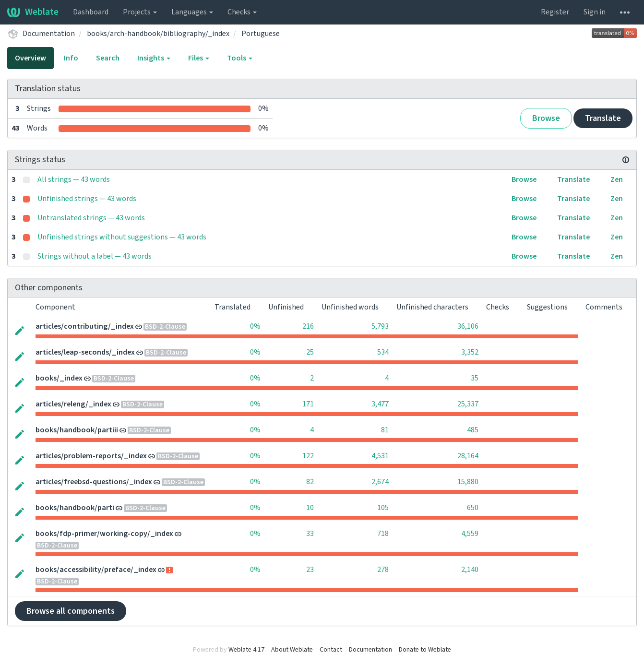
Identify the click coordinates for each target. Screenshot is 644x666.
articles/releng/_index (73, 404)
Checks (242, 12)
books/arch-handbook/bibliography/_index (158, 34)
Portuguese (261, 34)
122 (308, 456)
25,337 (468, 404)
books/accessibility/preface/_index (96, 570)
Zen (617, 179)
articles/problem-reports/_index (91, 456)
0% (255, 326)
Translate (603, 118)
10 (310, 508)
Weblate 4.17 (246, 650)
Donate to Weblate (425, 650)
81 (385, 430)
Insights (154, 58)
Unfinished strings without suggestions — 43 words (122, 237)
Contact (331, 650)
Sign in (595, 12)
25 (310, 352)
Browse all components (71, 611)
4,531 (380, 456)
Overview (30, 58)
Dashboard (91, 12)
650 (473, 508)
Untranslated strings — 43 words (91, 218)
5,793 (380, 326)
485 (473, 430)
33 (310, 534)
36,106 (468, 326)
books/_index (59, 378)
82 (310, 482)
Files (199, 58)
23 (310, 570)
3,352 (470, 352)
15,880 (468, 482)
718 (383, 534)
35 (475, 378)
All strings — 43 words (74, 179)
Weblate (33, 12)
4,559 (470, 534)
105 (383, 508)
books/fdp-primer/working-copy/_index (104, 534)
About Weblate (292, 650)
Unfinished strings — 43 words (87, 199)
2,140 (470, 570)
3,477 (380, 404)
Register (555, 12)
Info (71, 58)
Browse (546, 118)
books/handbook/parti (75, 508)
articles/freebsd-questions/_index (94, 482)
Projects (140, 12)
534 (383, 352)
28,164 (468, 456)
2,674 (380, 482)
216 (308, 326)
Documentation (49, 34)
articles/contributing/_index (85, 326)
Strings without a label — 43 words (95, 256)
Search (108, 58)
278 (383, 570)
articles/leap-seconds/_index (85, 352)
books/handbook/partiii (77, 430)
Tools (240, 58)
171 (308, 404)
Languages (192, 12)
